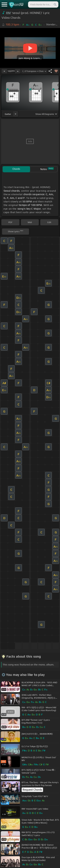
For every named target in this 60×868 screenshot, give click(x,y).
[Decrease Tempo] (4, 71)
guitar (8, 114)
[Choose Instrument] (16, 114)
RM (8, 13)
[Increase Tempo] (18, 71)
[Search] (55, 4)
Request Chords (32, 790)
